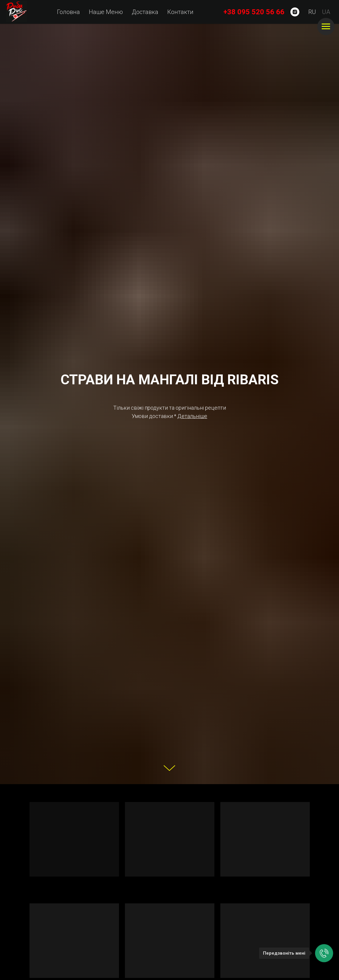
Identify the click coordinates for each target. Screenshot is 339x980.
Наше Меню (106, 12)
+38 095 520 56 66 (254, 12)
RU (312, 12)
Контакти (180, 12)
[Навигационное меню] (326, 27)
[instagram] (295, 12)
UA (326, 12)
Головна (68, 12)
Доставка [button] (145, 12)
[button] (192, 416)
